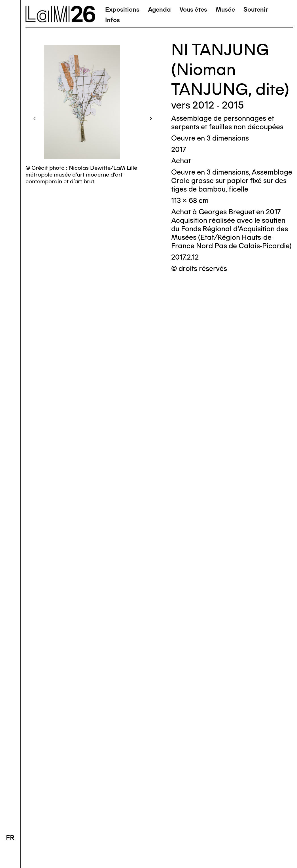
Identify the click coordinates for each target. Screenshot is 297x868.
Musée (225, 9)
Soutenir (256, 9)
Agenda (159, 9)
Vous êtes (193, 9)
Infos (113, 20)
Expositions (122, 9)
